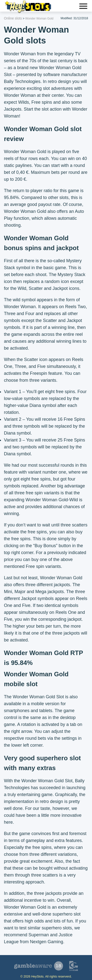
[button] (83, 7)
